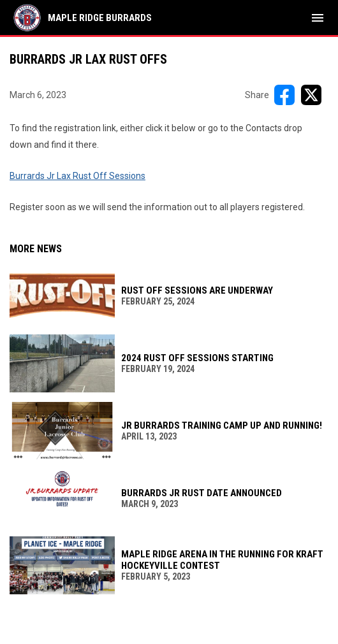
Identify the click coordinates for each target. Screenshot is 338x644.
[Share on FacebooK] (284, 95)
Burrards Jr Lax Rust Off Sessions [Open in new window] (77, 176)
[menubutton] (318, 18)
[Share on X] (311, 95)
